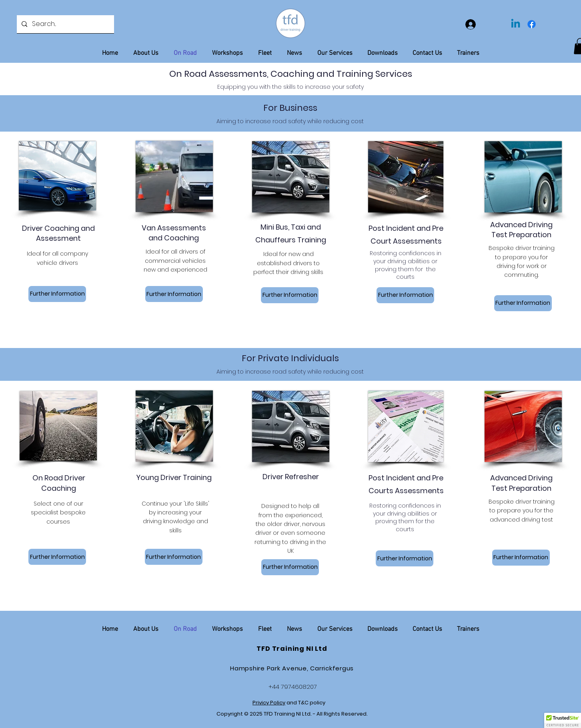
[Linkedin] (516, 24)
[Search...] (65, 24)
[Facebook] (532, 24)
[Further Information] (57, 294)
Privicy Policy (269, 703)
